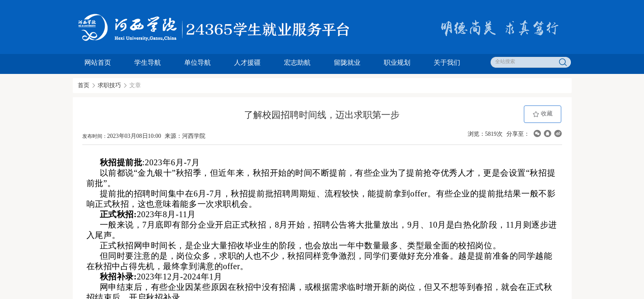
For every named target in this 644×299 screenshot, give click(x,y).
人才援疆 (247, 62)
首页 (84, 85)
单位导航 (197, 62)
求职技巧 (109, 85)
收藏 (543, 114)
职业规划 (397, 62)
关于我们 (447, 62)
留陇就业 (347, 62)
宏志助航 (297, 62)
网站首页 (98, 62)
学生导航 (148, 62)
